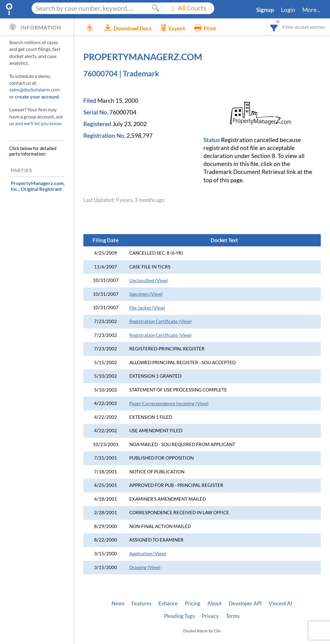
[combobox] (274, 27)
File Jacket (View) (147, 308)
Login (288, 10)
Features (141, 604)
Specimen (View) (146, 294)
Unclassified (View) (149, 281)
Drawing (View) (145, 567)
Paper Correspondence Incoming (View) (169, 404)
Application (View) (148, 554)
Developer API (245, 604)
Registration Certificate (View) (161, 321)
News (118, 604)
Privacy (210, 616)
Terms (233, 616)
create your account (37, 96)
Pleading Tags (179, 616)
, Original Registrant (38, 186)
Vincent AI (281, 604)
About (214, 604)
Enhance (168, 604)
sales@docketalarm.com (34, 89)
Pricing (193, 604)
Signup (265, 10)
